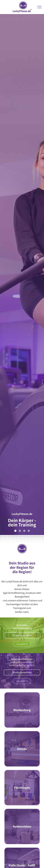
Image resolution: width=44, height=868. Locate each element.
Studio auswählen (22, 635)
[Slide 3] (24, 531)
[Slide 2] (20, 531)
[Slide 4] (29, 531)
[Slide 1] (15, 531)
